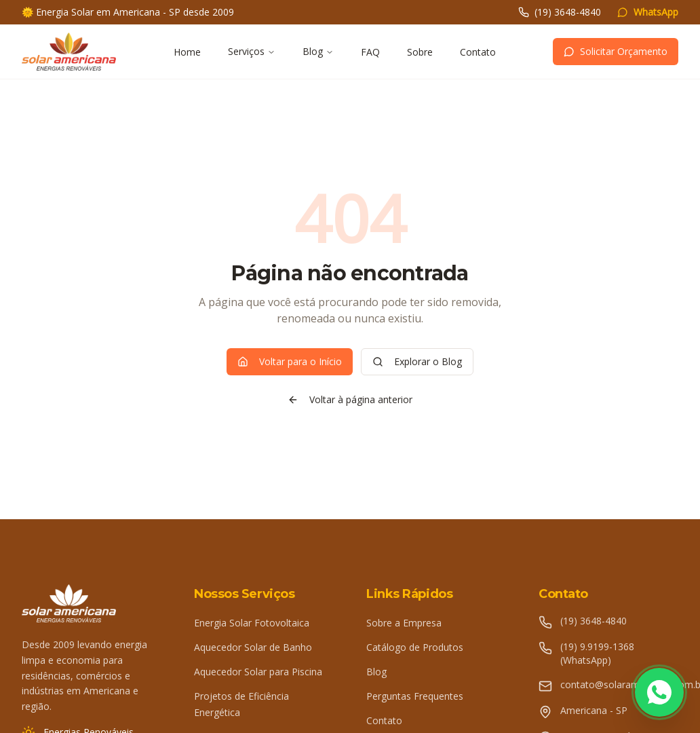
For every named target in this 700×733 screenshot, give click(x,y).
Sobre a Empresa (404, 623)
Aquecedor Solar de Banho (253, 647)
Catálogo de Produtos (415, 647)
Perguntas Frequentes (415, 696)
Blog (318, 51)
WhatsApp (648, 12)
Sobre (420, 52)
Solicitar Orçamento (616, 51)
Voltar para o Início (290, 361)
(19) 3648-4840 (560, 12)
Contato (478, 52)
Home (187, 52)
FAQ (370, 52)
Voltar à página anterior (350, 399)
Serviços (252, 51)
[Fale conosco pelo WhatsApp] (659, 692)
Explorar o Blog (417, 361)
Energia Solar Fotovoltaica (252, 623)
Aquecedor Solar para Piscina (258, 672)
